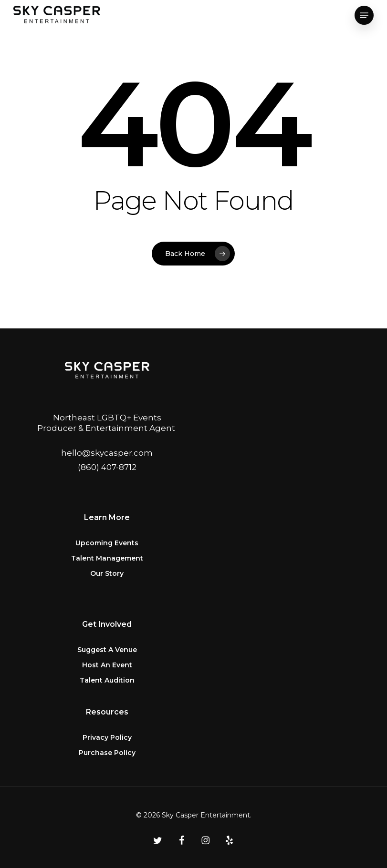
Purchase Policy (107, 753)
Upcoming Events (107, 543)
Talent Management (107, 558)
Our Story (107, 573)
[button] (364, 15)
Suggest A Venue (107, 650)
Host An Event (107, 665)
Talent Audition (107, 680)
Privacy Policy (107, 737)
